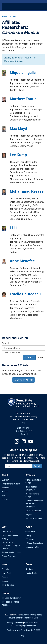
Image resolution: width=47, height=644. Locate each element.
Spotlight (5, 569)
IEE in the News (8, 585)
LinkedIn (24, 441)
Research (30, 475)
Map (23, 423)
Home (4, 17)
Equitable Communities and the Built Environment (34, 504)
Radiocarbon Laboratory (11, 552)
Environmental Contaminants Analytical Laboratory (11, 545)
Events (29, 564)
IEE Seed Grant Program (11, 598)
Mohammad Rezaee (27, 191)
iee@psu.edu (23, 434)
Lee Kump (18, 155)
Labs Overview (8, 532)
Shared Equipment (9, 556)
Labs (4, 527)
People (13, 17)
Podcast (5, 577)
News (5, 564)
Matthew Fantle (23, 99)
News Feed (6, 573)
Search (6, 343)
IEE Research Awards (34, 519)
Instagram (17, 441)
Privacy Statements (15, 623)
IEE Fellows (30, 539)
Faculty (28, 535)
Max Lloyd (18, 129)
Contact (5, 499)
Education (6, 488)
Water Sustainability (33, 511)
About (5, 475)
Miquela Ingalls (23, 73)
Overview (6, 480)
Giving (4, 496)
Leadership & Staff (33, 547)
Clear (41, 357)
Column (5, 581)
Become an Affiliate (23, 380)
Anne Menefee (22, 261)
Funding (6, 593)
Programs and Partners (11, 484)
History (5, 492)
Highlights (29, 569)
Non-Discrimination (32, 623)
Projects (29, 515)
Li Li (13, 228)
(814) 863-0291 (23, 428)
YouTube (31, 441)
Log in (24, 636)
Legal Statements (29, 626)
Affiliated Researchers (34, 543)
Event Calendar (31, 573)
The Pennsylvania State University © (23, 630)
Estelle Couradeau (25, 294)
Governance (30, 532)
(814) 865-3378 (21, 431)
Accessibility (16, 626)
